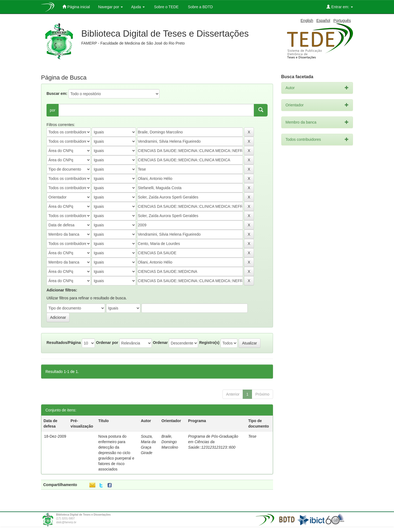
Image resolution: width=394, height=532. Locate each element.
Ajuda (138, 7)
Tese (252, 436)
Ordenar (160, 343)
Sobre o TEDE (166, 7)
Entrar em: (340, 7)
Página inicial (76, 7)
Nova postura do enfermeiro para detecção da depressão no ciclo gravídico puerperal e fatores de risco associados (116, 453)
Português (342, 21)
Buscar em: (57, 93)
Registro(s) (209, 343)
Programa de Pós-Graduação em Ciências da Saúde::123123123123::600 (213, 442)
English (307, 21)
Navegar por (110, 7)
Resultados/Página (64, 343)
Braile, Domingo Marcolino (170, 442)
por (53, 110)
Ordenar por (107, 343)
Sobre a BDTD (200, 7)
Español (323, 21)
